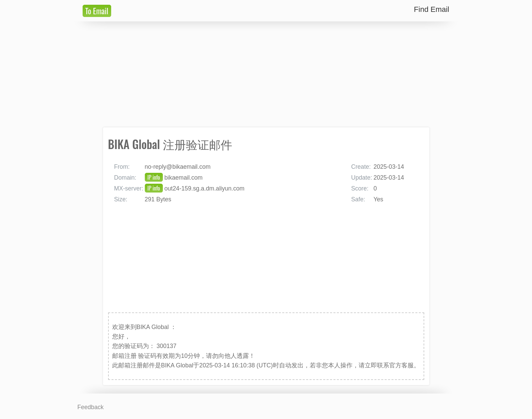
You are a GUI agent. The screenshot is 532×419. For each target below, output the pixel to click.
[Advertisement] (266, 74)
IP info (154, 177)
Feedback (91, 407)
